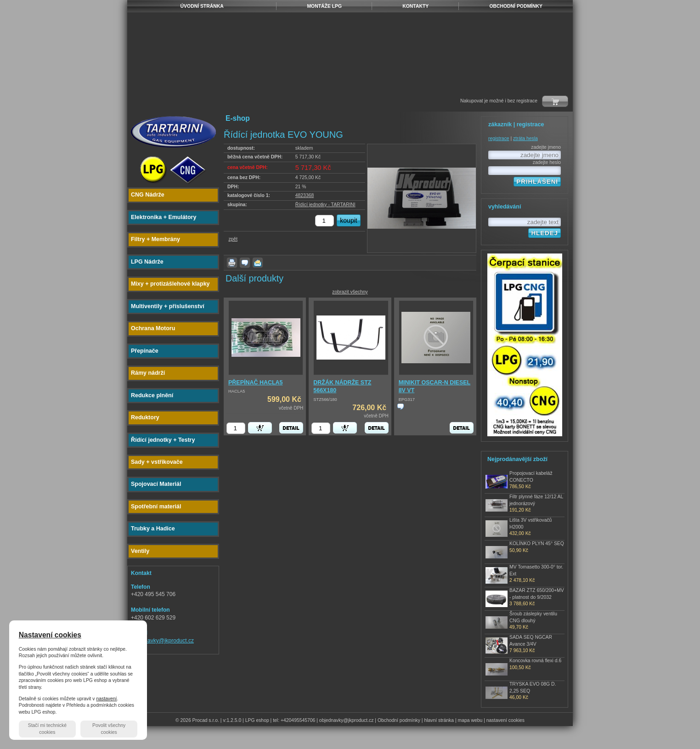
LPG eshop (257, 720)
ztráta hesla (525, 138)
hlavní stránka (439, 720)
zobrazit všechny (350, 292)
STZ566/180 (325, 400)
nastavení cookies (505, 720)
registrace (499, 138)
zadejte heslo (547, 162)
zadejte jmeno (546, 147)
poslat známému (258, 263)
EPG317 (407, 400)
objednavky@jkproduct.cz (162, 641)
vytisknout (232, 263)
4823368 (305, 195)
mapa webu (470, 720)
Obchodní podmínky (399, 720)
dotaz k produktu (245, 263)
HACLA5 (237, 391)
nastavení (106, 699)
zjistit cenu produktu (401, 406)
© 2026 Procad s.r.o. (197, 720)
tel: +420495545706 (294, 720)
